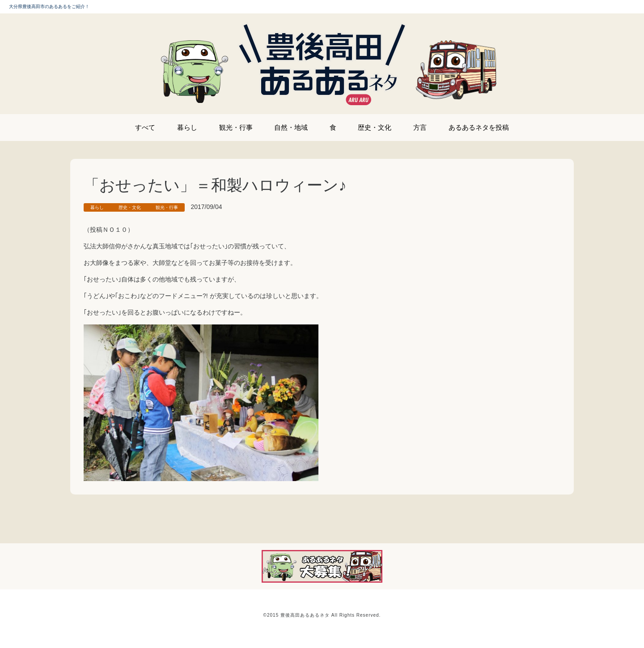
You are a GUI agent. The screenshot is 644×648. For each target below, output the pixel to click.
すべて (145, 127)
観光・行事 (236, 127)
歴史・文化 (375, 127)
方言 (420, 127)
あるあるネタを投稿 (479, 127)
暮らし (187, 127)
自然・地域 (291, 127)
